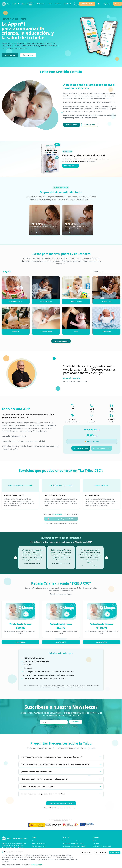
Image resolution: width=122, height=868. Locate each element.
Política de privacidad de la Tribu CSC (74, 846)
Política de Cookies (37, 865)
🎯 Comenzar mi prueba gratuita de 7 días (61, 519)
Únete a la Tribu (28, 55)
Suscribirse (76, 722)
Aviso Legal (36, 841)
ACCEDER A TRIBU (87, 4)
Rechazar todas (87, 853)
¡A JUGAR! (76, 4)
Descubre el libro (71, 166)
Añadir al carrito (20, 642)
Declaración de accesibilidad (102, 846)
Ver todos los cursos (61, 341)
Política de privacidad (39, 843)
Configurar (101, 853)
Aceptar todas (115, 853)
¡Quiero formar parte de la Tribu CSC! (61, 803)
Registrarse (107, 4)
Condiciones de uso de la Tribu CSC (73, 843)
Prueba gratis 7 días (102, 448)
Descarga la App (10, 55)
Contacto (96, 843)
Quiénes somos (98, 841)
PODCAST (67, 4)
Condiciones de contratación (71, 841)
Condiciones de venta (39, 846)
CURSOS (58, 4)
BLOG (50, 4)
